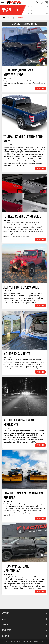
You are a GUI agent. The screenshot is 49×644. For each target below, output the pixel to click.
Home (4, 18)
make (30, 10)
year (30, 7)
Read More (40, 89)
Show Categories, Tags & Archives (24, 24)
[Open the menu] (2, 2)
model (30, 13)
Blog (12, 18)
